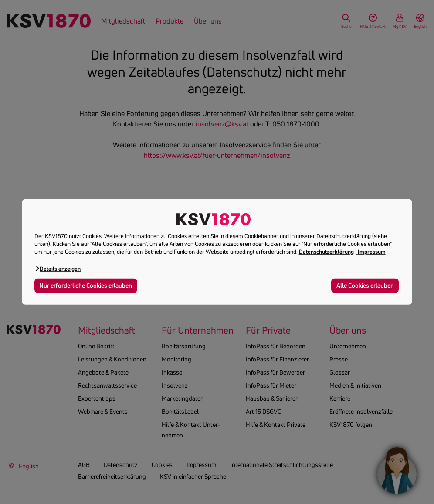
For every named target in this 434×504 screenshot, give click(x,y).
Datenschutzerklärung (326, 252)
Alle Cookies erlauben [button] (365, 285)
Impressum (372, 252)
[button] (58, 268)
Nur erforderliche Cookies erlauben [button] (86, 285)
